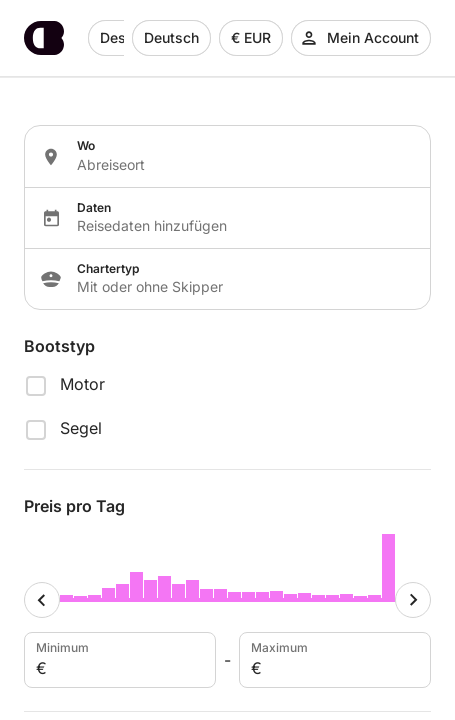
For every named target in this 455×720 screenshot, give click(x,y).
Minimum (118, 660)
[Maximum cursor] (413, 600)
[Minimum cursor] (42, 600)
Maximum (333, 660)
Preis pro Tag (74, 506)
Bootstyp (59, 346)
